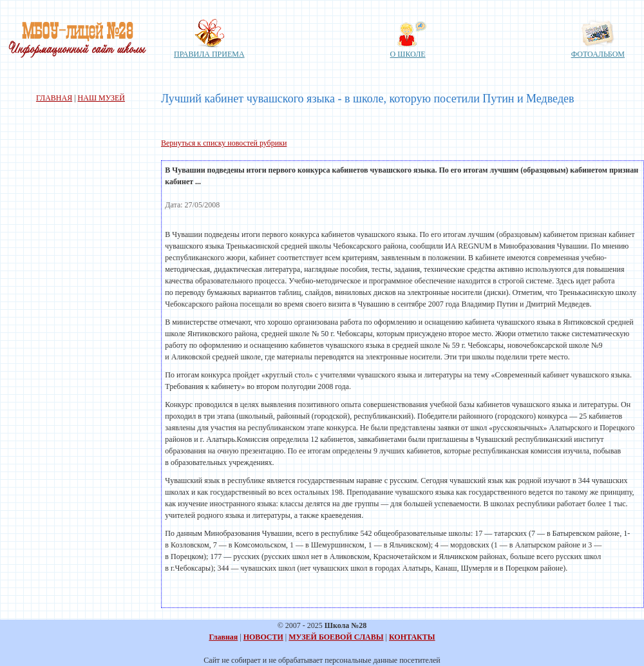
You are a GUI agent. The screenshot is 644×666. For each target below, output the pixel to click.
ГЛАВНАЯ (54, 98)
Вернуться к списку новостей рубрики (224, 143)
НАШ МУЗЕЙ (101, 98)
